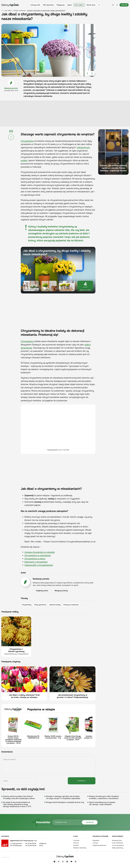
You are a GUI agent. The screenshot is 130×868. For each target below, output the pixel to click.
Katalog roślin (35, 5)
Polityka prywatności (99, 845)
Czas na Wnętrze (118, 843)
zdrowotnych (83, 148)
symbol (24, 160)
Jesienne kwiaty (55, 605)
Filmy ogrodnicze (40, 605)
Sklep (124, 5)
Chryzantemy (27, 341)
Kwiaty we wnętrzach (71, 605)
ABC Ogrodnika (48, 5)
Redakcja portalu (11, 88)
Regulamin (96, 840)
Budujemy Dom (117, 840)
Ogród (70, 5)
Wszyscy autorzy (61, 591)
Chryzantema (27, 141)
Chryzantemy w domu (35, 559)
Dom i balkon (79, 5)
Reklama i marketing (80, 848)
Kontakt (76, 845)
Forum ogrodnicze (118, 845)
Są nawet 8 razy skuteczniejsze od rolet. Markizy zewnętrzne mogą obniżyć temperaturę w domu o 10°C (17, 804)
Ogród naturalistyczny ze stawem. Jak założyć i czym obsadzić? (102, 803)
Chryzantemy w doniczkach (38, 555)
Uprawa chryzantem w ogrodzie (40, 552)
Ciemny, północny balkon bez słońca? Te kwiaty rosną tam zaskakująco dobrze (19, 797)
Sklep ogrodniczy (118, 848)
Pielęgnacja (61, 5)
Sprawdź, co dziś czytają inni (23, 789)
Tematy (24, 598)
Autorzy (76, 843)
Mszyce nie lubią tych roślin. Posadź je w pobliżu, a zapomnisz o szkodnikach (104, 797)
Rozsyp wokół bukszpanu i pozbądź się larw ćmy (65, 802)
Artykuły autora (42, 591)
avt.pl (41, 846)
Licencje (95, 843)
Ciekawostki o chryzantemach (39, 565)
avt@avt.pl (43, 843)
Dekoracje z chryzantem (36, 562)
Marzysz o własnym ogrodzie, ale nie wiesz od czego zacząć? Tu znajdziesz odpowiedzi (63, 797)
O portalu (76, 840)
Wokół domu (91, 5)
